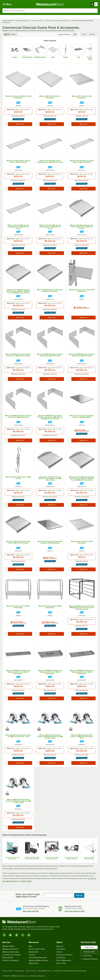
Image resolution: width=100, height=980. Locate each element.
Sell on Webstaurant (64, 960)
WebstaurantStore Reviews (39, 960)
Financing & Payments (65, 955)
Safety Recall (33, 963)
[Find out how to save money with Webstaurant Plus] (18, 103)
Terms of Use (31, 971)
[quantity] (6, 124)
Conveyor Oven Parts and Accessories (72, 858)
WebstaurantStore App (11, 952)
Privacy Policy (19, 971)
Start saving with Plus (31, 911)
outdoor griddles (26, 881)
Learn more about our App (75, 911)
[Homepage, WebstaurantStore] (50, 4)
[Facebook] (17, 935)
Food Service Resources (38, 958)
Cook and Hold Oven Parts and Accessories (91, 858)
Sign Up (79, 895)
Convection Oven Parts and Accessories (52, 858)
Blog (30, 946)
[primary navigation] (7, 4)
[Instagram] (4, 935)
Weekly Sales (34, 952)
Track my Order (89, 952)
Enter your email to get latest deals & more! (28, 895)
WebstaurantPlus (8, 946)
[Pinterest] (29, 935)
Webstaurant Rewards (10, 949)
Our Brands (61, 949)
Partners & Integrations (11, 960)
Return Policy (61, 963)
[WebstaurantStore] (32, 922)
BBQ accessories (12, 881)
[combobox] (50, 11)
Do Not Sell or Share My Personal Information (70, 971)
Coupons (32, 955)
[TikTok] (23, 935)
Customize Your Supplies (11, 955)
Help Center (89, 947)
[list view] (14, 34)
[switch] (74, 34)
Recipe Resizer (8, 958)
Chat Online (86, 956)
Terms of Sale (7, 971)
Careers (59, 952)
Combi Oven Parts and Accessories (12, 858)
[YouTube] (10, 935)
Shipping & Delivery (89, 959)
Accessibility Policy (45, 971)
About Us (60, 946)
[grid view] (7, 34)
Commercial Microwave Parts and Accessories (32, 858)
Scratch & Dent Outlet (37, 949)
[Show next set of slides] (96, 850)
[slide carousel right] (91, 52)
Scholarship (61, 958)
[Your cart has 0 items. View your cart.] (94, 4)
